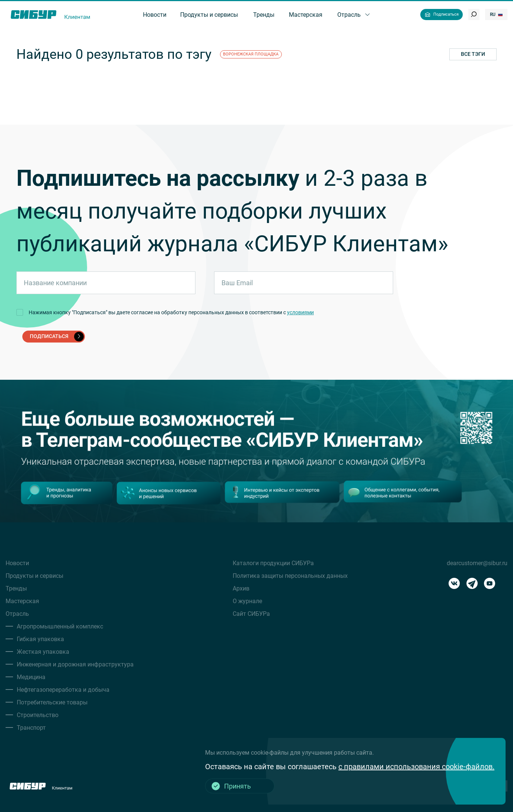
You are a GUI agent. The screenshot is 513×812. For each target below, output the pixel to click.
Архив (241, 588)
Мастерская (22, 601)
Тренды (16, 588)
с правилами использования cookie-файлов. (416, 767)
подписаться (57, 337)
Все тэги (473, 54)
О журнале (247, 601)
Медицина (31, 677)
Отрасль (17, 614)
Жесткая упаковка (43, 652)
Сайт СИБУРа (251, 614)
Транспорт (31, 728)
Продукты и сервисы (34, 576)
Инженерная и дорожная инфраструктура (75, 664)
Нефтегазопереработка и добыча (63, 690)
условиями (300, 312)
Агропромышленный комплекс (60, 626)
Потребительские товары (52, 702)
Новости (17, 563)
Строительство (38, 715)
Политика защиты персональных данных (290, 576)
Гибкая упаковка (40, 639)
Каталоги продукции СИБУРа (273, 563)
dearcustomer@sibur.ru (477, 563)
